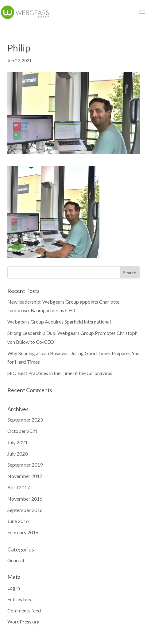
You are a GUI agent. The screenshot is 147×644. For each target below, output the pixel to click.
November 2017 (25, 476)
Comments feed (24, 610)
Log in (14, 588)
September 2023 (25, 420)
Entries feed (20, 599)
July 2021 (17, 442)
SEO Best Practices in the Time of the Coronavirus (60, 373)
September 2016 (25, 510)
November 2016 (25, 499)
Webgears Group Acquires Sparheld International (59, 322)
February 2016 (23, 532)
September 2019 (25, 465)
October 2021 (23, 431)
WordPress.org (23, 621)
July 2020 (17, 454)
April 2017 (19, 487)
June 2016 (18, 521)
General (16, 560)
